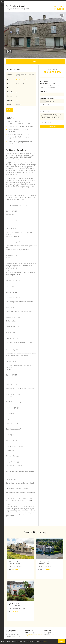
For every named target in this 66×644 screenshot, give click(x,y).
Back (9, 3)
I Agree (61, 641)
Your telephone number (47, 97)
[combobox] (43, 100)
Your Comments (45, 110)
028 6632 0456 (52, 70)
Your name (44, 90)
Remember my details (48, 121)
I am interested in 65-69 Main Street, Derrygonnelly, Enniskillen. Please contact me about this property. (52, 115)
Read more (44, 641)
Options (36, 60)
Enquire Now (52, 125)
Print (10, 108)
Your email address (46, 104)
